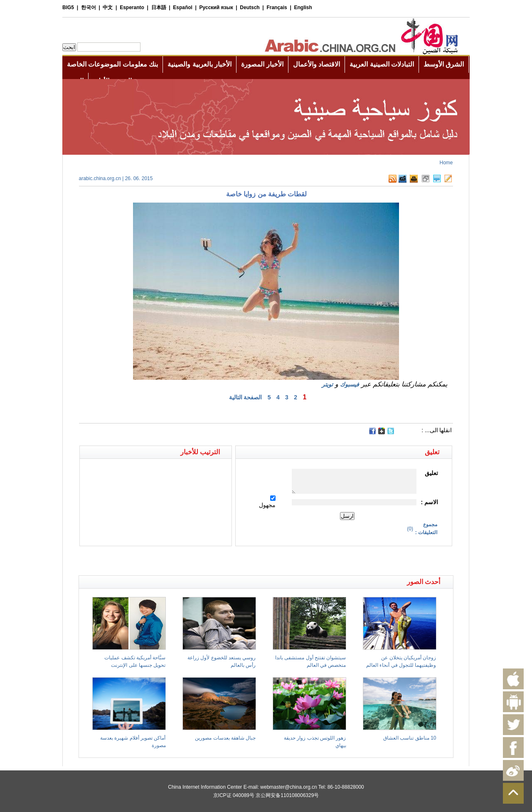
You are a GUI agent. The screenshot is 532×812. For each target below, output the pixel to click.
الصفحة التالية (246, 397)
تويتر (327, 384)
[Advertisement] (172, 561)
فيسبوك (350, 384)
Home (446, 163)
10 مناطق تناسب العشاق (410, 738)
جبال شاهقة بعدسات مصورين (225, 738)
